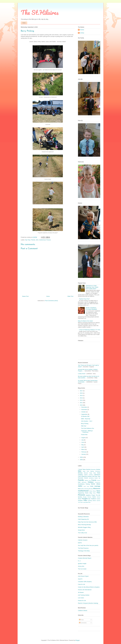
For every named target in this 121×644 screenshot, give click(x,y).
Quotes (80, 497)
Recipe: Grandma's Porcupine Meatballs (91, 308)
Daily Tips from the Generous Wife (87, 522)
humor (93, 484)
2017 (81, 391)
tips (89, 499)
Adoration (93, 469)
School (99, 497)
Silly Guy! (84, 426)
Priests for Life (82, 601)
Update (98, 499)
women (98, 500)
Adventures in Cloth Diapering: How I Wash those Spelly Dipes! (92, 287)
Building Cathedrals (83, 517)
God (79, 482)
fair (99, 478)
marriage (97, 486)
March (83, 449)
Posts (81, 620)
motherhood (42, 240)
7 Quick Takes (82, 469)
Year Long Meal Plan (85, 502)
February (84, 452)
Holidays (91, 482)
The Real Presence (83, 548)
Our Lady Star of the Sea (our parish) (88, 545)
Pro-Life (98, 495)
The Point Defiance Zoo (87, 428)
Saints (94, 497)
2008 (81, 460)
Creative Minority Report (85, 558)
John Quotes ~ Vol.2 (87, 421)
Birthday (80, 473)
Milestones (97, 489)
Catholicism (97, 475)
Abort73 (80, 579)
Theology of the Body (84, 551)
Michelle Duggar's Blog (84, 527)
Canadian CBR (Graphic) (85, 582)
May (83, 445)
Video (85, 500)
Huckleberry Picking (84, 484)
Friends (33, 240)
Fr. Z (79, 561)
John (37, 240)
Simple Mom (81, 530)
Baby (80, 471)
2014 (81, 395)
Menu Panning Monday (87, 489)
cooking (89, 476)
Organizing (81, 493)
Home (24, 23)
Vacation (80, 500)
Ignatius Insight (82, 564)
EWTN (80, 543)
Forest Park (84, 435)
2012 (81, 400)
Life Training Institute (84, 595)
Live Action (81, 598)
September (85, 414)
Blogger (78, 640)
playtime (88, 495)
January (84, 454)
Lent (85, 486)
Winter (94, 500)
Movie (91, 491)
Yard (79, 502)
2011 (81, 403)
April (83, 447)
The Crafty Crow (82, 533)
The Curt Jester (82, 569)
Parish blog (88, 493)
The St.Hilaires (40, 12)
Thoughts (85, 499)
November (84, 410)
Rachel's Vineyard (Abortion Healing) (88, 603)
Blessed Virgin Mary (90, 473)
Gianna (99, 480)
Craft (93, 476)
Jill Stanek (81, 592)
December (84, 407)
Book (99, 473)
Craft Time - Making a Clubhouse (87, 431)
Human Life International (85, 590)
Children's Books (83, 611)
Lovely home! (82, 374)
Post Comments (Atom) (51, 301)
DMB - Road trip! (86, 419)
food (90, 480)
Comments (83, 623)
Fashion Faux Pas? (84, 299)
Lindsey (82, 33)
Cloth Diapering (82, 476)
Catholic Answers (83, 540)
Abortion (88, 469)
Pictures (49, 240)
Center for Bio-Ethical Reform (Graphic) (89, 587)
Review (89, 497)
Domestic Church (83, 478)
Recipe (85, 497)
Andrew (82, 30)
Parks (94, 493)
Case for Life (81, 584)
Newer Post (25, 296)
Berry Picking (85, 424)
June (83, 442)
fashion (86, 480)
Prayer (93, 495)
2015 (81, 393)
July (83, 440)
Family (81, 480)
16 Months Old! (85, 416)
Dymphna (91, 478)
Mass (79, 489)
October (84, 412)
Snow (80, 499)
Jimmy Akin (81, 566)
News (98, 491)
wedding (90, 500)
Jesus (98, 484)
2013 (81, 398)
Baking (92, 471)
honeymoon (98, 482)
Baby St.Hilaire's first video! (85, 321)
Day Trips (28, 240)
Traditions (93, 499)
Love (92, 486)
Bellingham (98, 471)
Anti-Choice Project (83, 576)
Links (88, 486)
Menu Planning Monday (84, 525)
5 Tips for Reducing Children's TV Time (90, 330)
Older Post (70, 296)
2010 (81, 405)
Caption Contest (88, 475)
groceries (84, 482)
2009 (81, 457)
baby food (86, 471)
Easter (96, 478)
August (83, 438)
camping (80, 475)
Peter (98, 493)
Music (94, 491)
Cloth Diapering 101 (83, 519)
